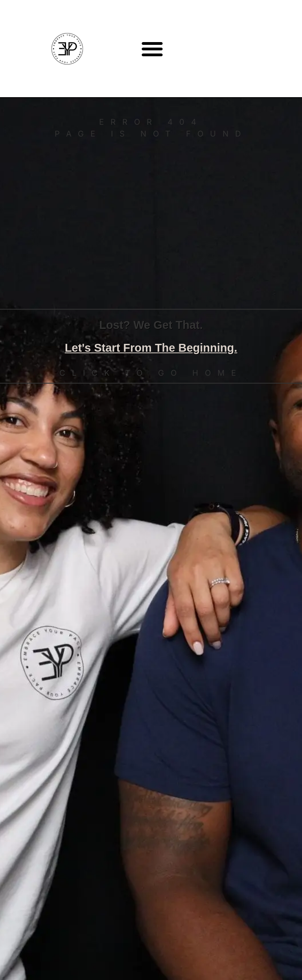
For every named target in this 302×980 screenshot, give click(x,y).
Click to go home (151, 373)
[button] (152, 49)
